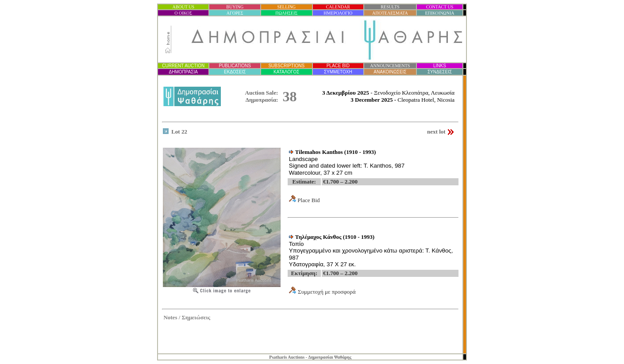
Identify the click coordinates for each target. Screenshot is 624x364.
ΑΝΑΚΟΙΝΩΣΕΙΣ (390, 72)
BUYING (235, 7)
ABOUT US (183, 7)
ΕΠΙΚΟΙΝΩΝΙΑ (439, 13)
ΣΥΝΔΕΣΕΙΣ (440, 72)
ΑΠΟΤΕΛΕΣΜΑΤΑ (390, 13)
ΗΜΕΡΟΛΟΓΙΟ (338, 13)
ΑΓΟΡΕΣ (235, 13)
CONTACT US (440, 7)
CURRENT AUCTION (183, 66)
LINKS (440, 66)
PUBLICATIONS (235, 66)
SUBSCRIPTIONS (286, 66)
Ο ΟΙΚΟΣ (183, 13)
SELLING (286, 7)
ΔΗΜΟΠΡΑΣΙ (183, 72)
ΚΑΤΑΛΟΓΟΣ (286, 72)
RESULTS (390, 7)
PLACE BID (338, 66)
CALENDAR (338, 7)
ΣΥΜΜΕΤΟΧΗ (338, 72)
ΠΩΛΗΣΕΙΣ (286, 13)
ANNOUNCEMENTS (390, 66)
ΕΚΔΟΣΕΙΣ (235, 72)
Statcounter (449, 342)
